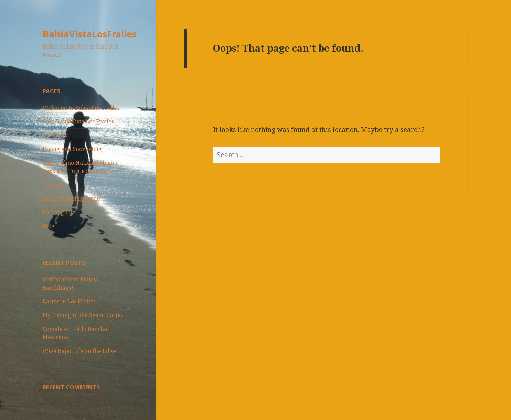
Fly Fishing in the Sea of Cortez (83, 315)
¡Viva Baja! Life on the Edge (79, 351)
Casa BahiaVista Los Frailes (78, 121)
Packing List (59, 212)
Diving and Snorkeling (72, 149)
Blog (49, 226)
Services (54, 185)
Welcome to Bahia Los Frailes (81, 108)
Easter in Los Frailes (69, 301)
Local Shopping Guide (71, 198)
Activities (55, 135)
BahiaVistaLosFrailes (90, 34)
